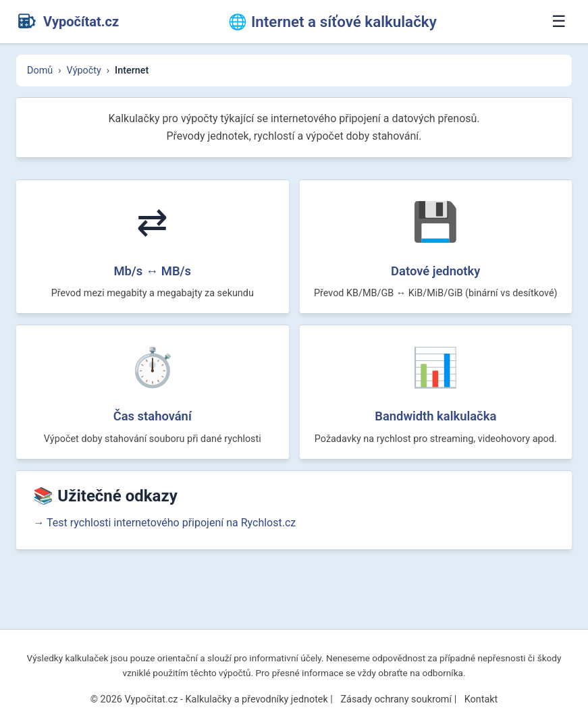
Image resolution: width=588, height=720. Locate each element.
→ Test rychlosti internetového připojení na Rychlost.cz (174, 579)
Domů (40, 71)
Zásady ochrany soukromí (396, 699)
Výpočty (84, 71)
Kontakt (481, 699)
